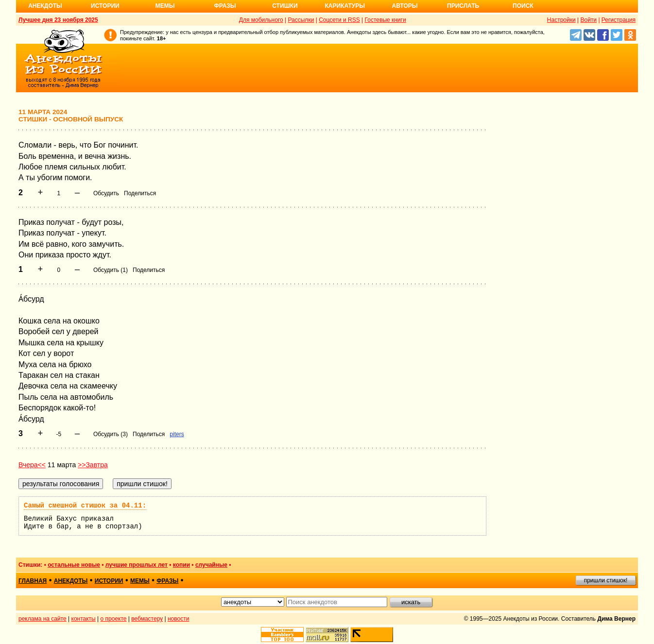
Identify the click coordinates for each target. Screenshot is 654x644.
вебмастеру (147, 619)
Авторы (405, 6)
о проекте (114, 619)
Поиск (523, 6)
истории (109, 581)
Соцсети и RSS (339, 20)
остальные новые (74, 565)
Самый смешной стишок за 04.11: (85, 506)
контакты (84, 619)
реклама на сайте (43, 619)
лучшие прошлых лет (137, 565)
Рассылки (301, 20)
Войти (588, 20)
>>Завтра (93, 465)
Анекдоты (45, 6)
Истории (105, 6)
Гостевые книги (386, 20)
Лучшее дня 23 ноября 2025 (58, 20)
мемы (140, 581)
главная (33, 581)
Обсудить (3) (111, 434)
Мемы (165, 6)
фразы (167, 581)
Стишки (285, 6)
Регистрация (619, 20)
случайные (211, 565)
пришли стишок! (606, 580)
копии (181, 565)
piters (177, 434)
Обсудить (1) (111, 270)
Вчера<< (32, 465)
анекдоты (71, 581)
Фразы (225, 6)
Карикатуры (345, 6)
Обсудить (106, 193)
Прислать (463, 6)
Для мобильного (261, 20)
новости (178, 619)
